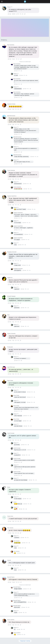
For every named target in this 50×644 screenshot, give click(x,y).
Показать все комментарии (25, 62)
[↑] (20, 14)
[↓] (23, 14)
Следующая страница (25, 641)
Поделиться (25, 14)
